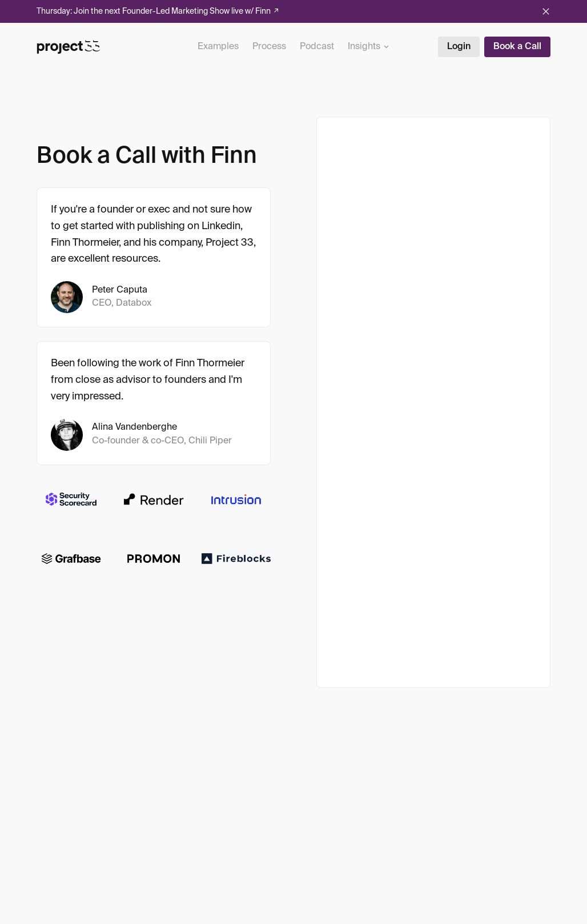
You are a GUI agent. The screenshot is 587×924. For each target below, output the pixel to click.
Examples (218, 47)
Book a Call (517, 47)
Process (269, 47)
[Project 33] (69, 47)
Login (459, 47)
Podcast (317, 47)
